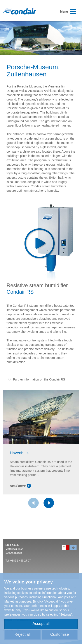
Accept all (41, 624)
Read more (20, 486)
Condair (20, 11)
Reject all (23, 634)
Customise (60, 634)
